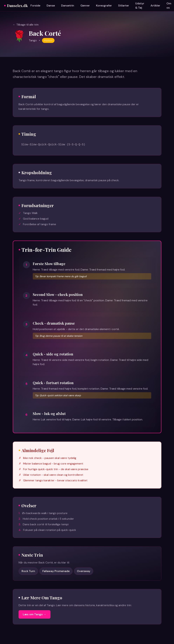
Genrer (85, 6)
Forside (35, 6)
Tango (33, 40)
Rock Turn (28, 571)
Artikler (155, 6)
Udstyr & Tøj (140, 6)
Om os (169, 6)
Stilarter (124, 6)
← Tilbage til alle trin (26, 25)
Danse (51, 6)
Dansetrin (68, 6)
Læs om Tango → (35, 614)
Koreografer (104, 6)
